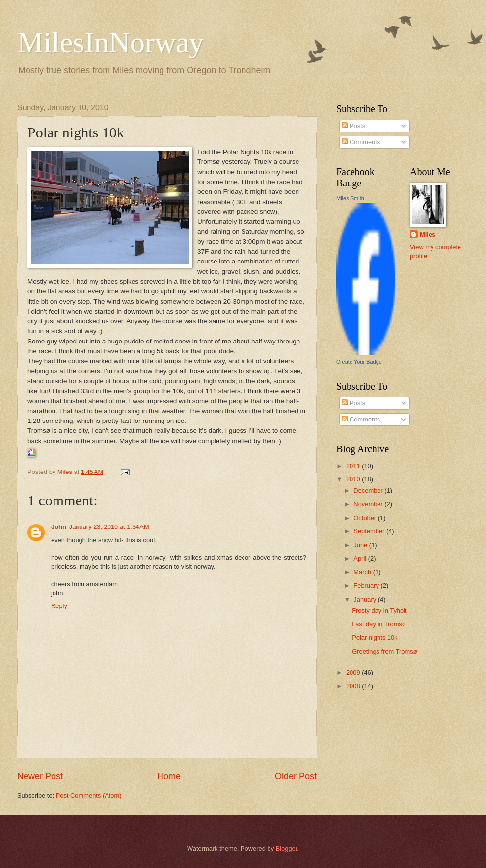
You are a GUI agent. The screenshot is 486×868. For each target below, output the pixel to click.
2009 (354, 672)
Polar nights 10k (375, 638)
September (370, 531)
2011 (354, 466)
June (361, 545)
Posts (353, 126)
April (361, 559)
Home (169, 776)
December (369, 490)
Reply (59, 606)
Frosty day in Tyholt (379, 611)
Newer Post (40, 776)
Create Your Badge (359, 362)
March (363, 572)
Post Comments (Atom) (89, 796)
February (367, 586)
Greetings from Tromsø (384, 651)
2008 (354, 686)
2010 (354, 479)
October (365, 518)
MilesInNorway (110, 42)
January (365, 599)
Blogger (287, 849)
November (369, 504)
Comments (361, 142)
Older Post (296, 776)
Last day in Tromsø (379, 624)
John (59, 527)
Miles (428, 234)
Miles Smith (350, 198)
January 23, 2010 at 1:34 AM (109, 527)
